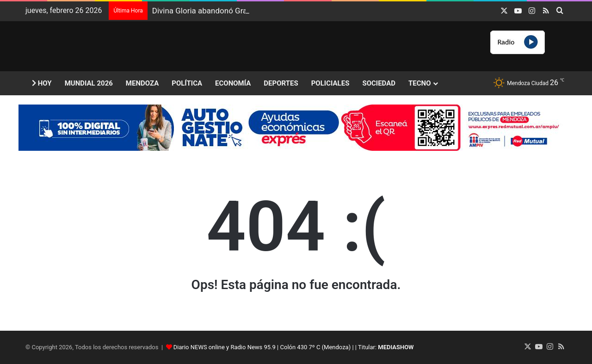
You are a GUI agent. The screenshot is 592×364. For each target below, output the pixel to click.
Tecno (419, 83)
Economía (233, 83)
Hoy (42, 83)
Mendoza (142, 83)
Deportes (281, 83)
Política (187, 83)
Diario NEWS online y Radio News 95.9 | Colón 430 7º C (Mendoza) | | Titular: (294, 347)
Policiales (330, 83)
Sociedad (379, 83)
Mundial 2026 (89, 83)
